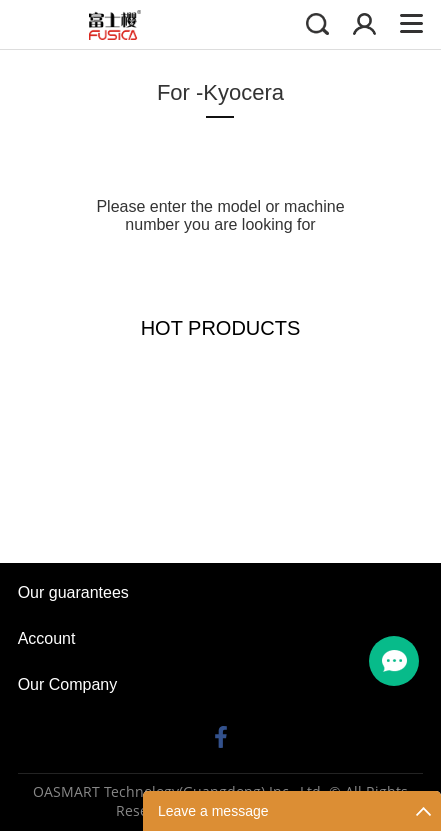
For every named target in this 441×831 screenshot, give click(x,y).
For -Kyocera (220, 92)
